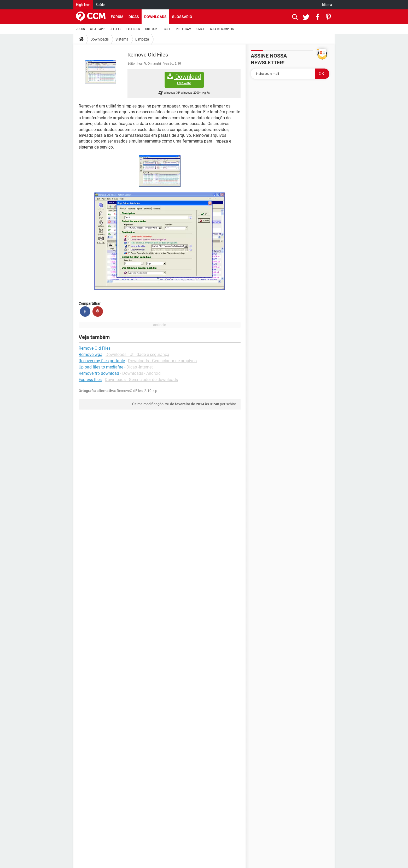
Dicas (134, 17)
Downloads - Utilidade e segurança (137, 354)
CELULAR (115, 29)
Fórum (117, 17)
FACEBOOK (133, 29)
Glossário (182, 17)
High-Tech (83, 5)
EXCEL (167, 29)
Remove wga (91, 354)
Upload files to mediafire (101, 367)
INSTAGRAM (183, 29)
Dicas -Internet (140, 367)
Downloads (155, 17)
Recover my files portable (102, 361)
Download (184, 79)
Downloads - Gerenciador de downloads (141, 380)
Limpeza (142, 39)
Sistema (122, 39)
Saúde (100, 5)
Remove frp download (99, 373)
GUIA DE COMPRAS (222, 29)
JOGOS (80, 29)
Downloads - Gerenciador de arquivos (162, 361)
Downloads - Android (141, 373)
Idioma (327, 5)
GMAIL (201, 29)
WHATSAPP (97, 29)
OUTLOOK (151, 29)
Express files (90, 380)
